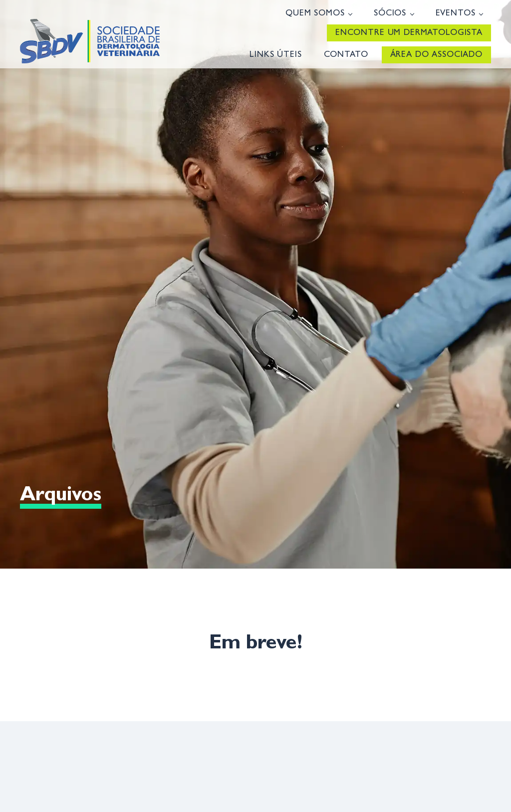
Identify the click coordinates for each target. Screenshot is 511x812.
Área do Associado (436, 55)
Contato (346, 55)
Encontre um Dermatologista (409, 33)
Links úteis (275, 55)
